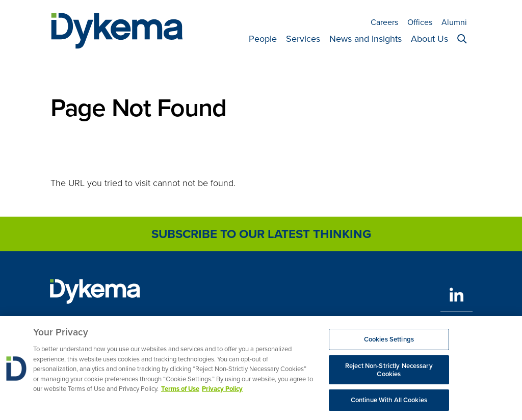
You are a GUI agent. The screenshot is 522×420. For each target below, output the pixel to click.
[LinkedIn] (456, 295)
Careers (384, 22)
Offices (420, 22)
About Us (429, 39)
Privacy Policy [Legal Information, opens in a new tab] (222, 392)
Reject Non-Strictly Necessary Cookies (389, 373)
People (263, 39)
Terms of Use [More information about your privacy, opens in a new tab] (180, 392)
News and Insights (366, 39)
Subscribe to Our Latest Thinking (261, 234)
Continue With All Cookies (389, 403)
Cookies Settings (389, 343)
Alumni (454, 22)
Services (303, 39)
